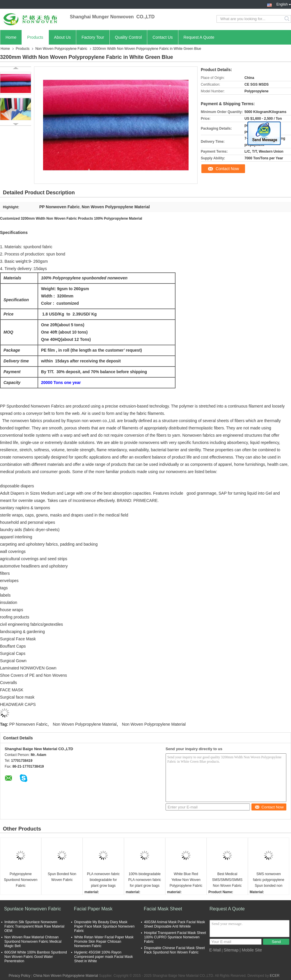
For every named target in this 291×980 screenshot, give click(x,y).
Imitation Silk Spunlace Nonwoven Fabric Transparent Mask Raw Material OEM (34, 926)
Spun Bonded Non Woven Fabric (62, 877)
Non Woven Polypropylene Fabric (61, 49)
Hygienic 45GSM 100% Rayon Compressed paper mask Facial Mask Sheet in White (103, 957)
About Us (63, 37)
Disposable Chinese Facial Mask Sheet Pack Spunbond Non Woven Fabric (174, 950)
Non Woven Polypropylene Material (85, 724)
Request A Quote (199, 37)
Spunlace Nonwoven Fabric (33, 909)
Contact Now (227, 169)
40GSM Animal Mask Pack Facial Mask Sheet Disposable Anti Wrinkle (174, 924)
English (284, 4)
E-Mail (215, 950)
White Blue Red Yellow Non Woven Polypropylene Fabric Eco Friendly (186, 880)
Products (35, 37)
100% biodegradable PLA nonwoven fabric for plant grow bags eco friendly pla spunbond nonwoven (145, 880)
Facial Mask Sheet (163, 909)
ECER (275, 976)
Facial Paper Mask (93, 909)
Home (11, 37)
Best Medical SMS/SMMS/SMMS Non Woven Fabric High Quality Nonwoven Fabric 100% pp (227, 880)
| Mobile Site (251, 950)
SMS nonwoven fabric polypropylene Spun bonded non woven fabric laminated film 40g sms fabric (268, 880)
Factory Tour (93, 37)
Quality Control (128, 37)
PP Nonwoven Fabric (28, 724)
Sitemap (231, 950)
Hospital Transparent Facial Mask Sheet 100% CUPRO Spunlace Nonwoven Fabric (175, 937)
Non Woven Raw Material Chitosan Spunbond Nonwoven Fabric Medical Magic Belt (33, 942)
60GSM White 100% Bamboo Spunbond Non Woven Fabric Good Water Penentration (36, 957)
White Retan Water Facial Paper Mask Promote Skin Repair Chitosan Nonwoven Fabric (104, 942)
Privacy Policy (20, 976)
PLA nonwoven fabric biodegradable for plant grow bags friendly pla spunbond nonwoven (103, 880)
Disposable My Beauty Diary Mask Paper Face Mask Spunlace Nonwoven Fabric (104, 926)
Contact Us (163, 37)
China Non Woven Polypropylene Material (66, 976)
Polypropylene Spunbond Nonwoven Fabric (21, 880)
